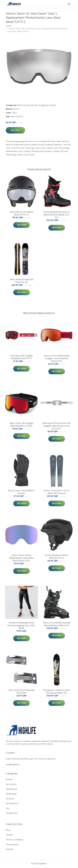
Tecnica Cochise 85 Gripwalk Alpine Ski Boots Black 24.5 (57, 624)
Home (9, 26)
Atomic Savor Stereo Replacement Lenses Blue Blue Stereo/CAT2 (21, 558)
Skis (8, 808)
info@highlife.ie (13, 765)
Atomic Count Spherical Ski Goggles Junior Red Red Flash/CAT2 (57, 358)
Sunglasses (44, 105)
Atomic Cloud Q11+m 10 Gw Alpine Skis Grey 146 (57, 492)
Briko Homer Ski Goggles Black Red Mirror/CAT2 (21, 425)
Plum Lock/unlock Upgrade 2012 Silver (22, 691)
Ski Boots (10, 799)
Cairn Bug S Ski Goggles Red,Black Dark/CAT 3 (21, 357)
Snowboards (12, 813)
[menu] (69, 4)
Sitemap (10, 849)
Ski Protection (24, 105)
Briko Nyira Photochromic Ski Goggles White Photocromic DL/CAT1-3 (57, 426)
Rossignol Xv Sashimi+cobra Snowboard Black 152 (57, 691)
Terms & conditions (14, 840)
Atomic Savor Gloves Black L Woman (21, 492)
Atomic (53, 105)
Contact (9, 835)
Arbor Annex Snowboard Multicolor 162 (22, 281)
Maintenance (12, 789)
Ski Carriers (11, 784)
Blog (8, 830)
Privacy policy (12, 844)
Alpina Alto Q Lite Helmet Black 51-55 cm (22, 213)
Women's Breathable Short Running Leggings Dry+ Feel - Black (22, 625)
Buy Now (15, 130)
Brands (34, 105)
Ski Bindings (11, 794)
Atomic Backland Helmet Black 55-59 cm (57, 557)
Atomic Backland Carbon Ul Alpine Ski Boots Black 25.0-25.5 (57, 215)
